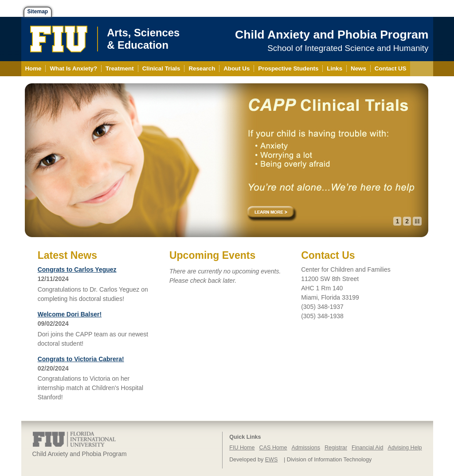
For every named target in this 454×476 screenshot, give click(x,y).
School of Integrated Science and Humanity (348, 48)
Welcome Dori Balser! (70, 314)
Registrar (336, 448)
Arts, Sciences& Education (143, 39)
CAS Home (273, 448)
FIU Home (242, 448)
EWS (272, 460)
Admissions (306, 448)
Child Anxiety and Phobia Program (332, 35)
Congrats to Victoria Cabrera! (81, 359)
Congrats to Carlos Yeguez (77, 269)
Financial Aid (367, 448)
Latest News (67, 255)
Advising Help (405, 448)
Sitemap (38, 12)
